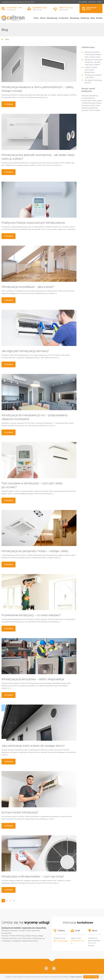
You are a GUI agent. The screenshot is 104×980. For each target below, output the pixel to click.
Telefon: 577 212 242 (66, 8)
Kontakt (99, 2)
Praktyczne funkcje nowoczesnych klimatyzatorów (33, 223)
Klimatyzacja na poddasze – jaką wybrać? (28, 287)
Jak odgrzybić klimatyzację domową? (25, 351)
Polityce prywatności (76, 977)
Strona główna (83, 2)
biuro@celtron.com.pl (40, 8)
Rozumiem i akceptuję (91, 977)
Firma (36, 18)
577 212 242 (61, 941)
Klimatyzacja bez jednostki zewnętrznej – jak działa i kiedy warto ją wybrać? (93, 62)
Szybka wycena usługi (91, 8)
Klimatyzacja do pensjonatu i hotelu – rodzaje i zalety (35, 551)
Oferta (43, 18)
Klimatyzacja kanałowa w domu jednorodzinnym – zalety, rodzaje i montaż (93, 54)
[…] (47, 97)
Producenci (64, 18)
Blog (93, 18)
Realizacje (85, 18)
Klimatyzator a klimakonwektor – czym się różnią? (33, 876)
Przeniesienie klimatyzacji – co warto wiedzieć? (31, 615)
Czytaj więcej (9, 104)
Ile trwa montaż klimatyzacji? (20, 812)
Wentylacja (75, 18)
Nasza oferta (92, 2)
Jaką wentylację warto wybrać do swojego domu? (33, 746)
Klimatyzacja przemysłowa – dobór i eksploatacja (33, 679)
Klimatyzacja (52, 18)
